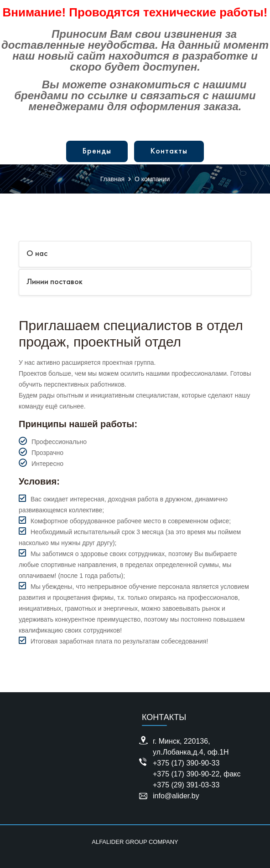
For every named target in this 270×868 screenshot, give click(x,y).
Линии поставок (55, 282)
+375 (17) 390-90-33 (186, 763)
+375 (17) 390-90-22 (186, 774)
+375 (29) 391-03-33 (186, 785)
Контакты (169, 151)
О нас (37, 254)
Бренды (97, 151)
